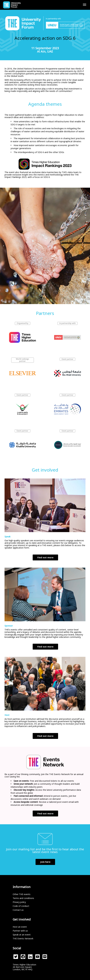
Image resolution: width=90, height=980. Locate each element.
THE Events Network (23, 939)
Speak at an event (22, 935)
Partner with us (20, 931)
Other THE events (22, 894)
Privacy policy (19, 902)
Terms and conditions (23, 898)
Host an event (20, 927)
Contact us (18, 910)
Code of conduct (21, 906)
